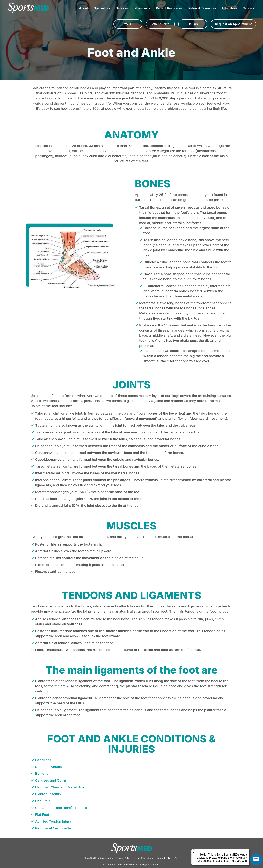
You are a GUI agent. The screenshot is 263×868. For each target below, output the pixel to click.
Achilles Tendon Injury (53, 821)
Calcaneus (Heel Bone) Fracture (61, 808)
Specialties (103, 8)
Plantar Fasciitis (48, 794)
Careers (248, 8)
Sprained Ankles (48, 767)
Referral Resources (203, 8)
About (84, 8)
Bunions (42, 774)
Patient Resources (170, 8)
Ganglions (43, 760)
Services (123, 8)
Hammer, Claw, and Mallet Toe (60, 787)
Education (230, 8)
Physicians (143, 8)
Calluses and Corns (51, 780)
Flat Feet (42, 815)
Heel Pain (43, 801)
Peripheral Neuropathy (53, 828)
